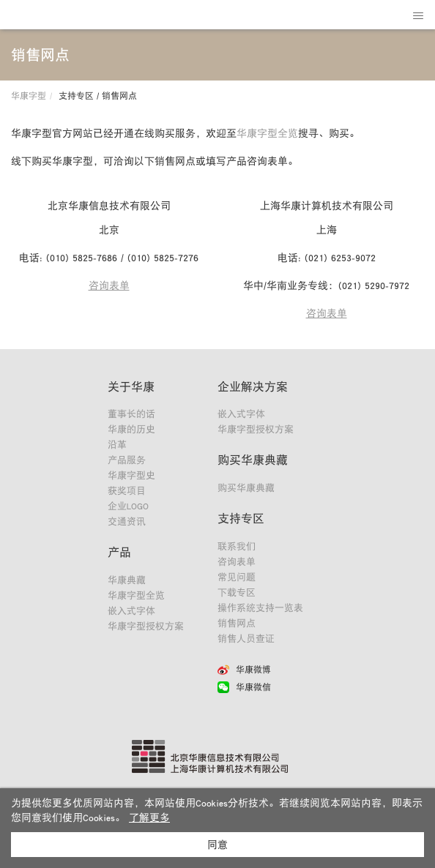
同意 (218, 845)
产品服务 (127, 460)
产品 (119, 552)
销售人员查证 (246, 639)
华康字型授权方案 (146, 626)
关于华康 (131, 386)
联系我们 (237, 546)
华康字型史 (131, 475)
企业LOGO (128, 506)
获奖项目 (127, 491)
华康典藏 (127, 580)
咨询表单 (109, 285)
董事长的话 (131, 414)
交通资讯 (127, 521)
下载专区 (237, 592)
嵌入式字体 (131, 611)
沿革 (117, 445)
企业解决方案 (253, 386)
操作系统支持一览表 (260, 608)
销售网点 (237, 623)
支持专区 (241, 518)
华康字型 (29, 96)
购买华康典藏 (253, 460)
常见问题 (237, 577)
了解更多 (149, 818)
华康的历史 (131, 429)
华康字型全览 (267, 133)
